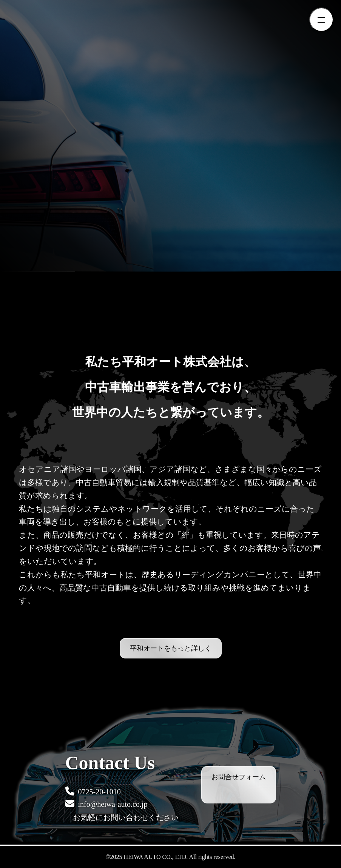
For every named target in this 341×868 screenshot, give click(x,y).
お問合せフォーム (239, 777)
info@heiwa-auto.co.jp (106, 804)
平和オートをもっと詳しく (171, 648)
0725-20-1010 (93, 791)
